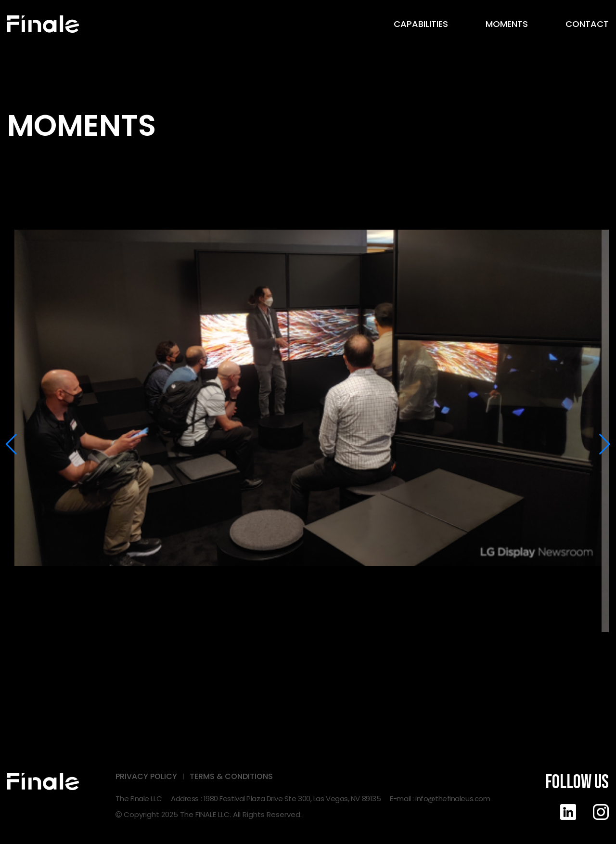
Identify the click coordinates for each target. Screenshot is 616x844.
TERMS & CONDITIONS (231, 776)
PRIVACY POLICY (146, 776)
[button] (11, 444)
